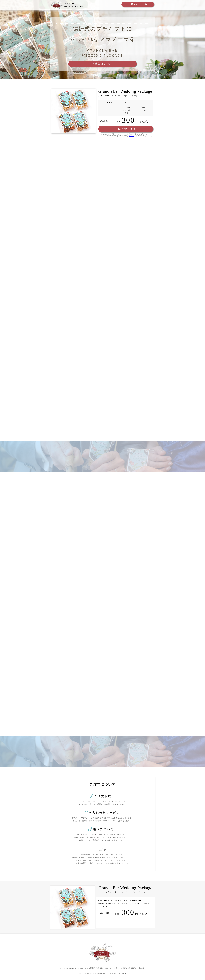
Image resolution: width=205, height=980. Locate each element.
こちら (132, 137)
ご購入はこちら (135, 5)
